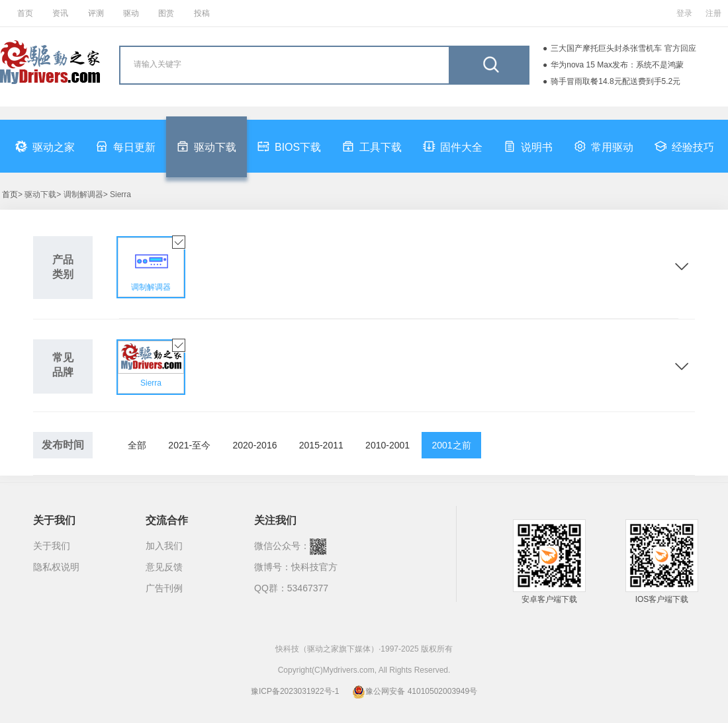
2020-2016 (255, 445)
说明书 (528, 146)
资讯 (60, 13)
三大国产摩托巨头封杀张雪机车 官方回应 (623, 48)
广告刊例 (164, 588)
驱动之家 (45, 146)
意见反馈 (164, 567)
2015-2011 (321, 445)
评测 (96, 13)
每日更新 (126, 146)
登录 (684, 13)
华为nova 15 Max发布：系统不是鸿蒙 (617, 65)
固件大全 (453, 146)
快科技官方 (314, 567)
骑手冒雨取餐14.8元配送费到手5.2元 (615, 81)
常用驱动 (604, 146)
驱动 (131, 13)
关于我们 (52, 546)
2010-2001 (387, 445)
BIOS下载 (289, 146)
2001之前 (451, 445)
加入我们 (164, 546)
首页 (25, 13)
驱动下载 (206, 146)
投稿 (202, 13)
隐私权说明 (56, 567)
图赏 (166, 13)
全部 (137, 445)
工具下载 (372, 146)
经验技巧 (684, 146)
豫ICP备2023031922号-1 (295, 691)
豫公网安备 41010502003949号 (415, 691)
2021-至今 (189, 445)
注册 (713, 13)
